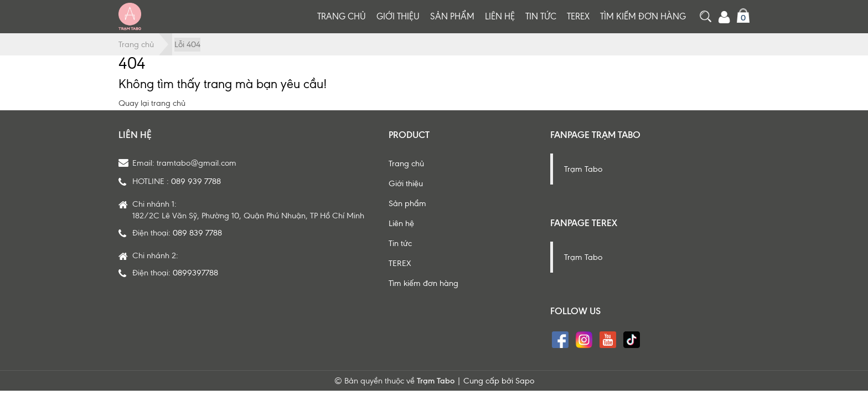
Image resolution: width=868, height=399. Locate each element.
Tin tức (541, 16)
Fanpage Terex (584, 223)
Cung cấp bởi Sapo (499, 381)
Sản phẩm (452, 16)
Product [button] (409, 135)
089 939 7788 (196, 181)
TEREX (578, 16)
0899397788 (195, 273)
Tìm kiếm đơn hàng (643, 16)
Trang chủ (342, 16)
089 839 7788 (197, 233)
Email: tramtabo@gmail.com (184, 163)
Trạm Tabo (583, 169)
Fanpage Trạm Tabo (595, 135)
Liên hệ (500, 16)
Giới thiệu (398, 16)
